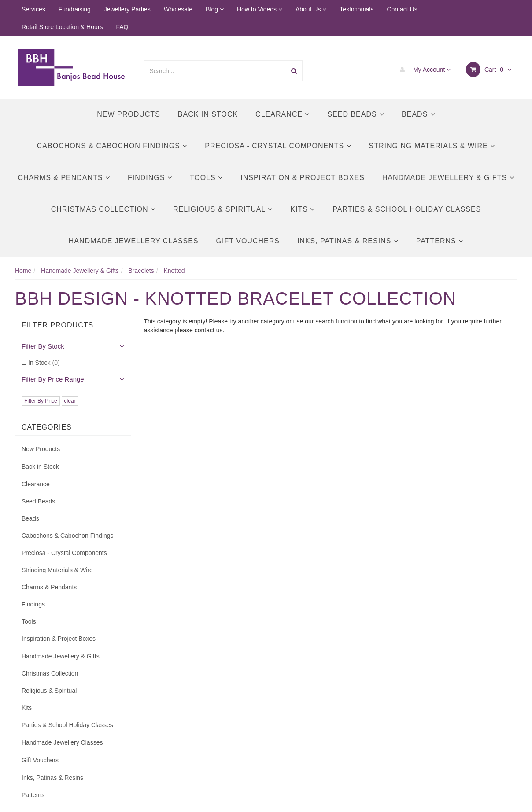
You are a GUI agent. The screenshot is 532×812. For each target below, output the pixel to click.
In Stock (44, 363)
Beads (418, 114)
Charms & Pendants (64, 178)
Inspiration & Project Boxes (303, 178)
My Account (423, 70)
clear (70, 401)
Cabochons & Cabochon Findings (112, 146)
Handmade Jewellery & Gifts (448, 178)
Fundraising (75, 9)
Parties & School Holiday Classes (407, 209)
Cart (489, 70)
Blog (215, 9)
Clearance (283, 114)
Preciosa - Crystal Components (278, 146)
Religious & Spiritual (223, 209)
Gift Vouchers (248, 241)
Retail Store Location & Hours (62, 27)
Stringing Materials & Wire (432, 146)
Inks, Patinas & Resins (348, 241)
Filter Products (57, 325)
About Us (311, 9)
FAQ (122, 27)
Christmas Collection (103, 209)
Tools (206, 178)
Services (33, 9)
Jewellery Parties (127, 9)
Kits (303, 209)
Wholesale (178, 9)
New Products (129, 114)
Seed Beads (356, 114)
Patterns (440, 241)
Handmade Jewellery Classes (134, 241)
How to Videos (260, 9)
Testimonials (357, 9)
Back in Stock (208, 114)
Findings (150, 178)
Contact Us (402, 9)
